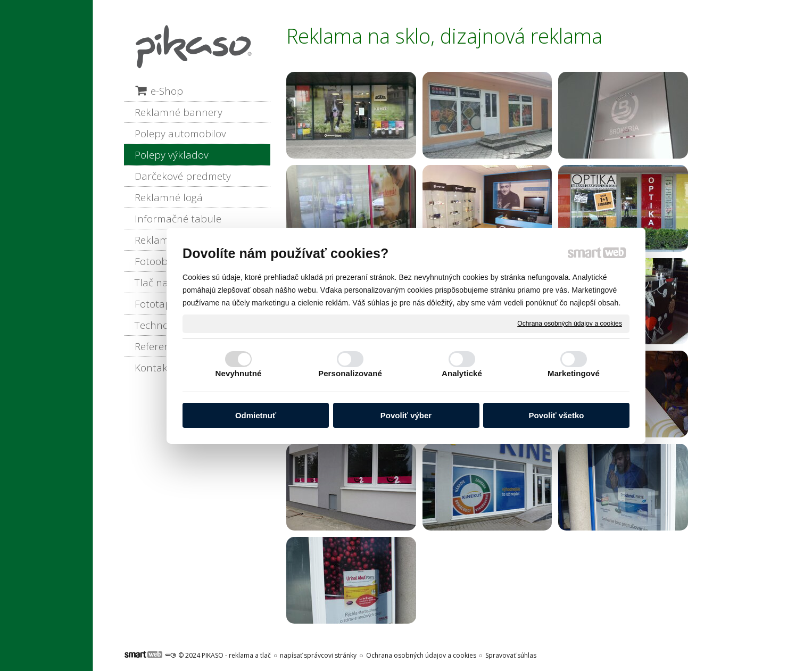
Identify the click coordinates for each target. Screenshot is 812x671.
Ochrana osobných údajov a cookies (570, 323)
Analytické (462, 373)
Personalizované (350, 373)
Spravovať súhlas (511, 655)
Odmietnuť (256, 415)
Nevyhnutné (239, 373)
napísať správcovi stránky (318, 655)
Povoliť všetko (557, 415)
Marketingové (574, 373)
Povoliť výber (406, 415)
